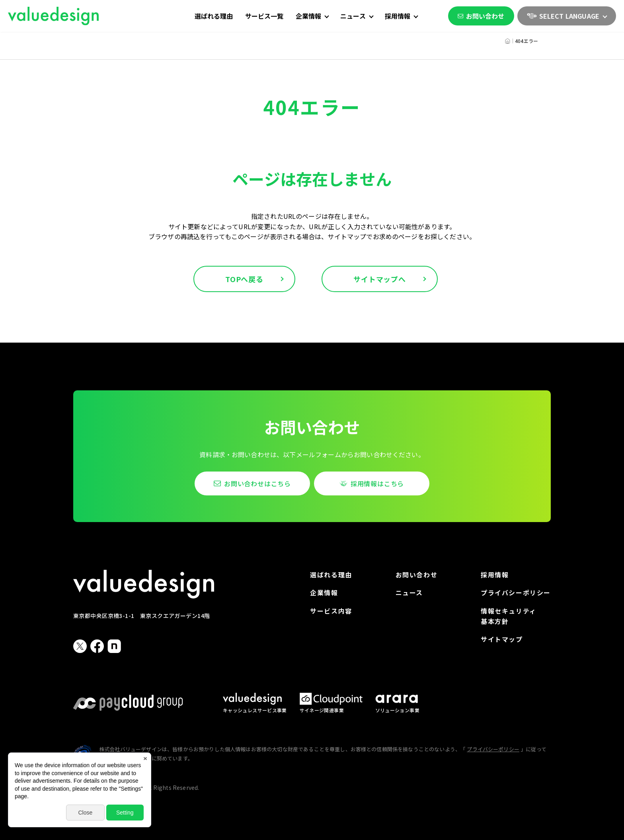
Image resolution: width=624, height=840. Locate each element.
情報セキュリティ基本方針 (509, 616)
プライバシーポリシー (516, 592)
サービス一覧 (264, 16)
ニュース (409, 592)
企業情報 (324, 592)
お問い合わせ (481, 16)
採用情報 (495, 575)
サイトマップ (502, 639)
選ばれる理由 (214, 16)
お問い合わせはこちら (257, 483)
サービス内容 (331, 611)
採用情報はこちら (377, 483)
